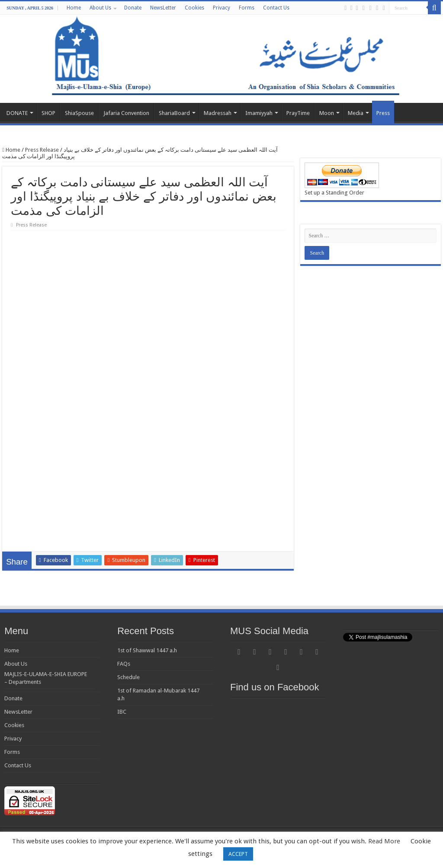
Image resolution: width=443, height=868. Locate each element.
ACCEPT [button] (238, 854)
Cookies (194, 8)
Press (383, 113)
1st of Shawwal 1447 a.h (147, 650)
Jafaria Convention (126, 113)
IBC (122, 712)
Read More (384, 841)
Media (356, 113)
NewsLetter (163, 8)
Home (74, 8)
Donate (133, 8)
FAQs (124, 664)
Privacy (221, 8)
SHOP (48, 113)
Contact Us (276, 8)
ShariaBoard (174, 113)
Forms (247, 8)
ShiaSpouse (79, 113)
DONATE (17, 113)
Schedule (128, 677)
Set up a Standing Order (334, 193)
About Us (100, 8)
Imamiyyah (259, 113)
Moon (327, 113)
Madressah (218, 113)
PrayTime (298, 113)
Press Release (42, 150)
